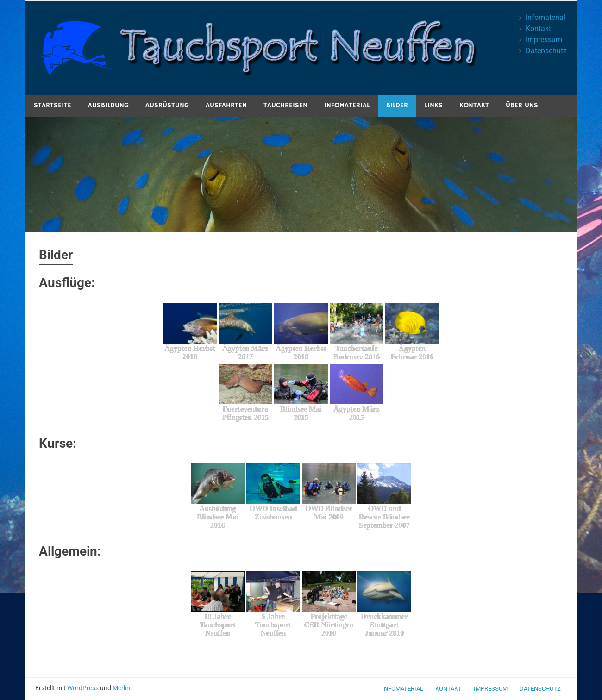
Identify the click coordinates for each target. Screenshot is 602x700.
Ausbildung (108, 105)
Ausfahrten (226, 105)
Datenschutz (546, 51)
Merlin (121, 688)
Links (434, 105)
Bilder (397, 105)
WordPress (83, 688)
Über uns (522, 105)
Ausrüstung (167, 105)
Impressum (544, 40)
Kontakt (538, 28)
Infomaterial (546, 17)
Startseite (53, 105)
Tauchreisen (285, 105)
